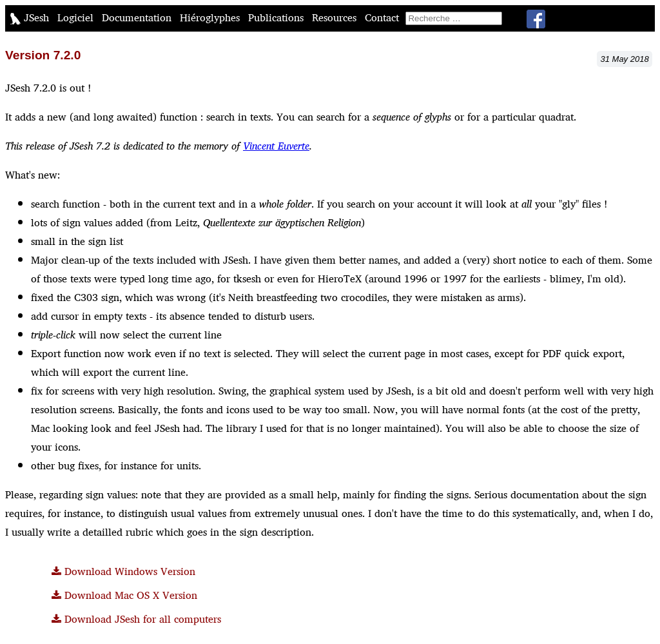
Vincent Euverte (276, 146)
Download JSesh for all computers (136, 619)
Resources (336, 18)
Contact (383, 18)
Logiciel (77, 18)
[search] (454, 18)
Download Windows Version (123, 571)
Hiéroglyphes (211, 18)
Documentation (138, 18)
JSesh (31, 18)
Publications (277, 18)
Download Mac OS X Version (124, 595)
